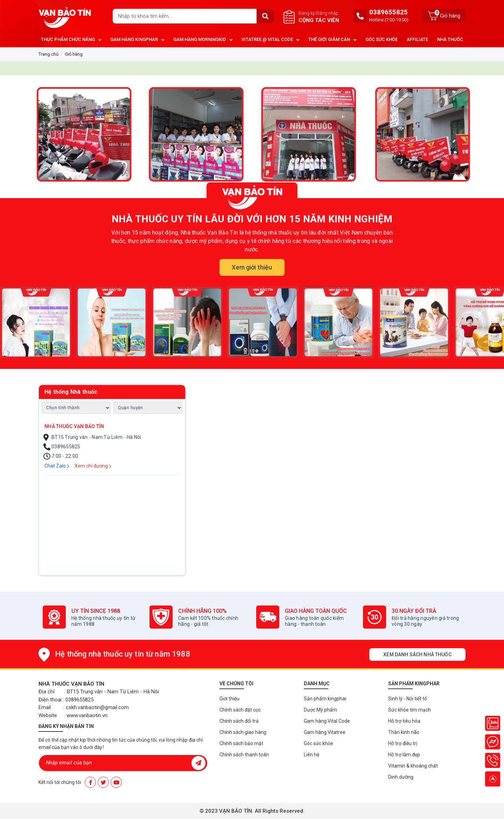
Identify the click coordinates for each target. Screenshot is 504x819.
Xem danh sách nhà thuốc (417, 654)
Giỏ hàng (74, 54)
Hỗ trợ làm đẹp (404, 755)
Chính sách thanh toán (244, 755)
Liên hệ (311, 755)
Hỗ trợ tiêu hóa (404, 721)
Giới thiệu (229, 699)
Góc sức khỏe (318, 743)
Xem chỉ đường (93, 466)
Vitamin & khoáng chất (413, 766)
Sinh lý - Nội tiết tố (408, 699)
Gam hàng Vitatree (325, 732)
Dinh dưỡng (401, 777)
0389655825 (388, 12)
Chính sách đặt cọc (240, 710)
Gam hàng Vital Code (327, 721)
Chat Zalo (57, 466)
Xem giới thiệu (252, 267)
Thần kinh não (404, 732)
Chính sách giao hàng (243, 732)
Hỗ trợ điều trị (403, 743)
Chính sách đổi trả (239, 721)
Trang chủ (48, 54)
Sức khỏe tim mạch (409, 710)
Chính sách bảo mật (241, 743)
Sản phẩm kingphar (325, 699)
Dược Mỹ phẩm (320, 710)
